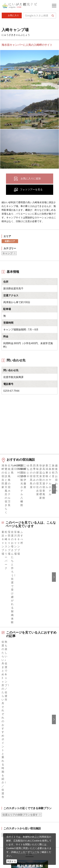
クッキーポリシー (28, 852)
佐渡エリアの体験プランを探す (20, 645)
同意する (12, 861)
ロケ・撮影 (21, 830)
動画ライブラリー (24, 821)
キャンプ (8, 253)
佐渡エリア (10, 241)
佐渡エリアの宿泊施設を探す (19, 666)
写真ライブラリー (24, 812)
